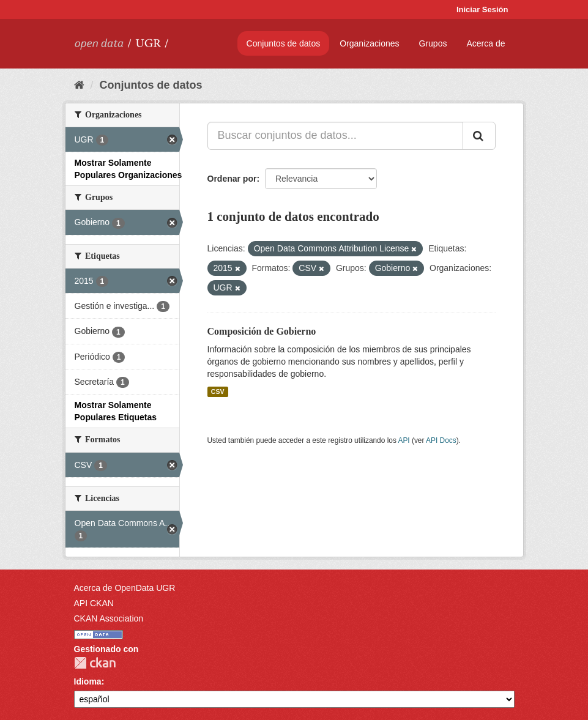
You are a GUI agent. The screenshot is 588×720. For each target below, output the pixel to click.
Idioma (88, 681)
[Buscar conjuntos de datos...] (335, 136)
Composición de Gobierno (262, 331)
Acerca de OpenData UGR (125, 588)
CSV (218, 392)
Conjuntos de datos (284, 43)
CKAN (95, 663)
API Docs (441, 440)
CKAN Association (109, 618)
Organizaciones (369, 43)
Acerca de (486, 43)
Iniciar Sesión (482, 9)
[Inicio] (79, 85)
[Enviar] (479, 136)
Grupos (433, 43)
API (404, 440)
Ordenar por (232, 179)
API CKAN (94, 603)
